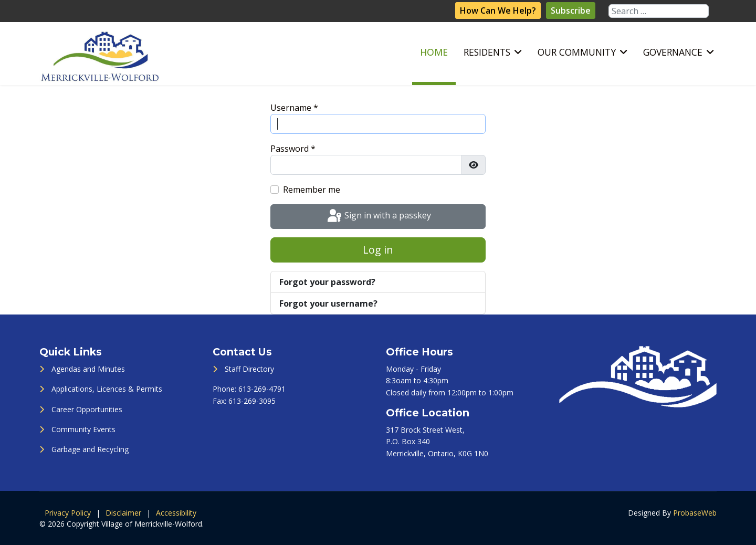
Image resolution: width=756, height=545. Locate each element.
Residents (487, 52)
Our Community (577, 52)
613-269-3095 (252, 401)
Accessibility (176, 513)
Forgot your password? (327, 282)
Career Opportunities (87, 409)
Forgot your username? (328, 303)
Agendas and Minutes (88, 369)
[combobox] (659, 11)
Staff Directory (249, 369)
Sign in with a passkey (378, 216)
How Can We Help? (498, 11)
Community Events (83, 429)
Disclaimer (123, 513)
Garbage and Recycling (90, 449)
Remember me (312, 190)
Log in (378, 250)
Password (293, 149)
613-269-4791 (262, 389)
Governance (673, 52)
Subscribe (571, 11)
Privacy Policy (68, 513)
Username (294, 108)
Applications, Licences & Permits (107, 389)
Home (434, 52)
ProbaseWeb (695, 513)
